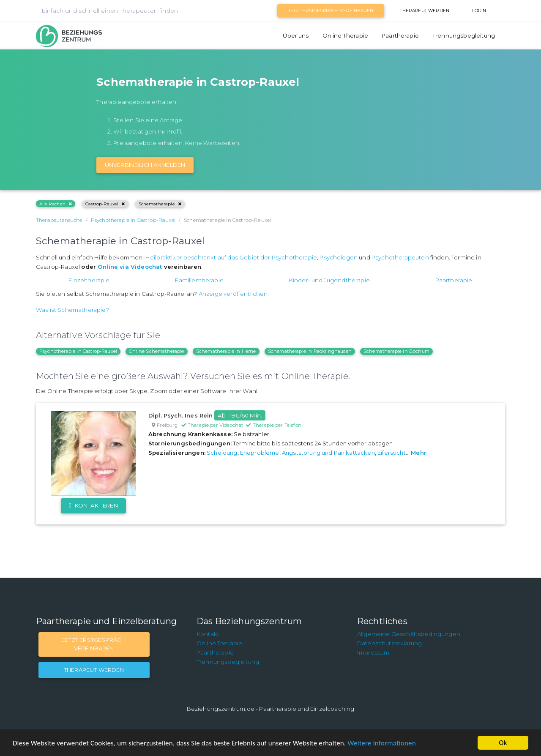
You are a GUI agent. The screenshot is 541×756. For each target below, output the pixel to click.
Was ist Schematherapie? (72, 310)
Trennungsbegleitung (464, 35)
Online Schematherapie (156, 351)
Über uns (296, 35)
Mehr (419, 453)
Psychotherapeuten (400, 257)
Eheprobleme (260, 453)
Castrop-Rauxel (105, 204)
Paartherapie (400, 35)
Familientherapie (199, 280)
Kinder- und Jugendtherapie (329, 280)
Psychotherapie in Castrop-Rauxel (78, 351)
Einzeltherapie (89, 280)
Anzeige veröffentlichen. (234, 294)
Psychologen (339, 257)
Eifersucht (392, 453)
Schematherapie (160, 204)
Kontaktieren (93, 505)
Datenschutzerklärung (389, 643)
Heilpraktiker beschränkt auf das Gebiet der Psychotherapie (231, 257)
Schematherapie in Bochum (396, 351)
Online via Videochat (130, 267)
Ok (503, 743)
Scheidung (222, 453)
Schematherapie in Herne (226, 351)
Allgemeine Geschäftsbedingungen (409, 634)
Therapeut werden (425, 11)
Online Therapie (345, 35)
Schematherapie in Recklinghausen (310, 351)
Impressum (373, 652)
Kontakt (208, 634)
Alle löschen (56, 204)
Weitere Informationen (381, 743)
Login (479, 11)
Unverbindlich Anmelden (145, 165)
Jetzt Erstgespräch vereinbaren (331, 11)
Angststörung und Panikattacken (328, 453)
